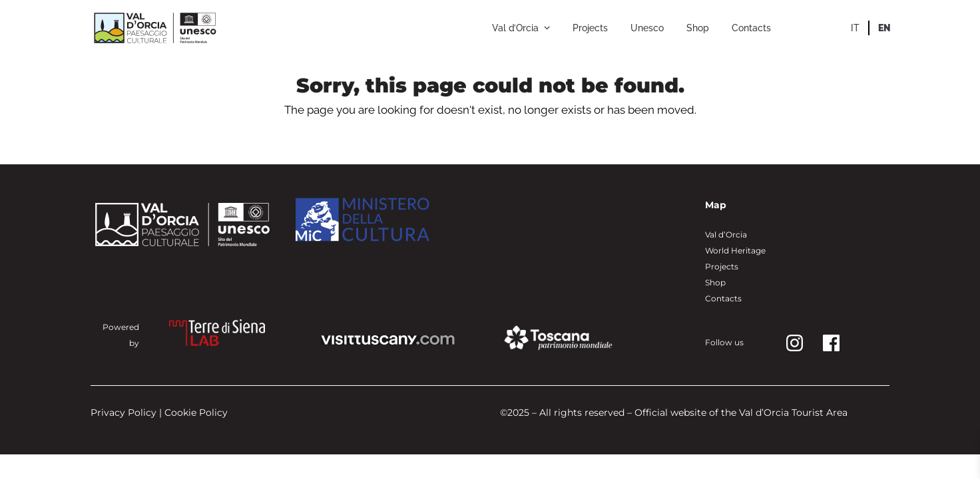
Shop (715, 282)
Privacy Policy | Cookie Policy (159, 412)
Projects (722, 266)
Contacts (723, 298)
